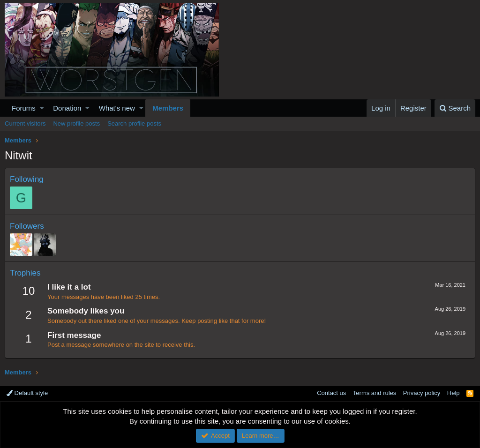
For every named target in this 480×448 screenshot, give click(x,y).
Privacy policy (422, 393)
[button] (42, 108)
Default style (27, 393)
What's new (117, 108)
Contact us (331, 393)
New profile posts (76, 123)
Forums (24, 108)
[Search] (455, 108)
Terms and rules (375, 393)
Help (454, 393)
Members (168, 108)
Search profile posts (134, 123)
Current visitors (25, 123)
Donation (67, 108)
